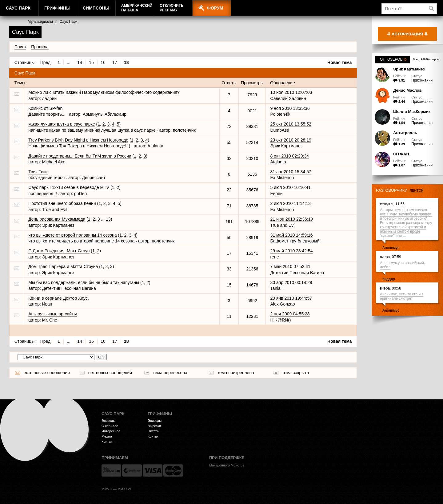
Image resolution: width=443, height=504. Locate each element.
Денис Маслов (407, 90)
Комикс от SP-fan (45, 108)
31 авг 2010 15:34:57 (291, 172)
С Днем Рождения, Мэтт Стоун (59, 251)
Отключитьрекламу (172, 8)
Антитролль (405, 133)
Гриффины (57, 8)
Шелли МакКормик (412, 112)
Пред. (46, 62)
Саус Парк (18, 8)
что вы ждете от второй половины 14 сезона (72, 235)
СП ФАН (401, 154)
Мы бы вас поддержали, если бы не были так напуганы (84, 282)
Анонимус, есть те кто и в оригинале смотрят (402, 296)
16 (103, 62)
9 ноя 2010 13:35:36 (290, 108)
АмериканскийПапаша (137, 8)
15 (91, 62)
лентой (417, 190)
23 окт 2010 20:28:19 (291, 140)
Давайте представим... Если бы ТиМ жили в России (80, 156)
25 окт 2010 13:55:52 (291, 124)
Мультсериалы (40, 22)
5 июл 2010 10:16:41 (290, 187)
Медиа (107, 436)
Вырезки (154, 426)
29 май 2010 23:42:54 (291, 251)
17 (115, 62)
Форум (215, 8)
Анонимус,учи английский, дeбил (402, 265)
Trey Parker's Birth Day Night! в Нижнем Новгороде (78, 140)
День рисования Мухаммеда (57, 219)
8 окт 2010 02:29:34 (289, 156)
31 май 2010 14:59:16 (291, 235)
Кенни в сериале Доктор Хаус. (59, 298)
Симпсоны (96, 8)
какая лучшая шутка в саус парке (62, 124)
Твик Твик (38, 172)
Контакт (108, 442)
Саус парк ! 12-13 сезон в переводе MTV (69, 187)
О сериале (110, 426)
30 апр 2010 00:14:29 (291, 282)
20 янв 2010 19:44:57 (291, 298)
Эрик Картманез (409, 69)
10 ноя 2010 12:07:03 (291, 92)
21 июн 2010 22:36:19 (291, 219)
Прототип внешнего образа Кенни (62, 203)
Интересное (111, 431)
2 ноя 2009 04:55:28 (290, 314)
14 (80, 62)
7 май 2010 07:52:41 (290, 266)
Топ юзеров (392, 59)
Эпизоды (108, 421)
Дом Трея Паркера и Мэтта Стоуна (63, 266)
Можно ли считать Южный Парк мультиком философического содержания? (104, 92)
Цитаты (154, 431)
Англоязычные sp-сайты (52, 314)
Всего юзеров (426, 59)
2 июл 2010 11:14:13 (290, 203)
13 (108, 219)
